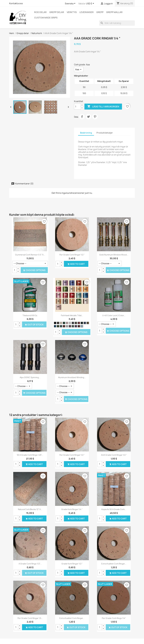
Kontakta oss (16, 3)
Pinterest (95, 117)
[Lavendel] (70, 326)
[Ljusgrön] (73, 326)
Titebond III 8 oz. (30, 315)
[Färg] (30, 263)
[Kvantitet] (77, 107)
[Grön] (64, 323)
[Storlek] (65, 386)
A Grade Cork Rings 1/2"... (30, 564)
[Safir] (55, 326)
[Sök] (117, 23)
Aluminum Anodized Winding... (72, 377)
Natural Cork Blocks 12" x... (30, 509)
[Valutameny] (90, 4)
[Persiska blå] (85, 323)
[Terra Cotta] (79, 326)
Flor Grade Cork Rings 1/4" (114, 618)
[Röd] (67, 323)
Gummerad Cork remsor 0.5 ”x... (30, 255)
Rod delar (40, 12)
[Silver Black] (73, 323)
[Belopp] (107, 324)
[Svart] (55, 323)
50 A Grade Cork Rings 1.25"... (30, 455)
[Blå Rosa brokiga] (76, 323)
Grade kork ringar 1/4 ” (72, 509)
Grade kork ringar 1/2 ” (72, 564)
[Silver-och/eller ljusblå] (82, 326)
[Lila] (76, 326)
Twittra (88, 117)
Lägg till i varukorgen (103, 107)
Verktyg (72, 12)
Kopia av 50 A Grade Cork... (114, 509)
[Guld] (61, 323)
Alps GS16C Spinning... (30, 377)
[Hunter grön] (82, 323)
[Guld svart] (58, 323)
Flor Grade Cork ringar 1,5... (30, 618)
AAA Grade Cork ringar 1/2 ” (114, 455)
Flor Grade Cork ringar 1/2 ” (72, 255)
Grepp (100, 12)
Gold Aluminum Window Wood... (114, 255)
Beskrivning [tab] (86, 133)
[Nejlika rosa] (79, 323)
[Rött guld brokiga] (88, 323)
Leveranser (87, 12)
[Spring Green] (58, 326)
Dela (82, 117)
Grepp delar (57, 12)
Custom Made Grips (46, 18)
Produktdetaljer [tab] (105, 133)
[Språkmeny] (71, 4)
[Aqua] (61, 326)
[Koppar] (64, 326)
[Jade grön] (67, 326)
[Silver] (70, 323)
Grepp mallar (114, 12)
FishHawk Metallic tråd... (72, 315)
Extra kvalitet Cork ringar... (114, 564)
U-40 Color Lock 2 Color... (114, 315)
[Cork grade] (79, 69)
